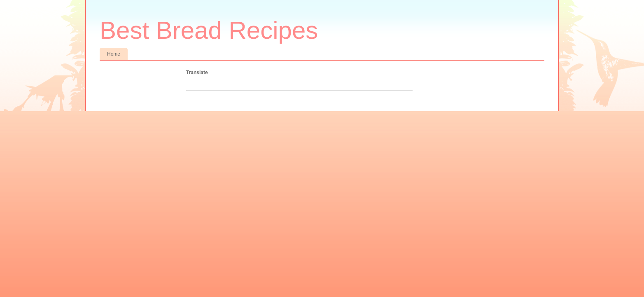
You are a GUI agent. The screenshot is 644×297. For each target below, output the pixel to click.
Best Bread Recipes (209, 30)
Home (114, 54)
